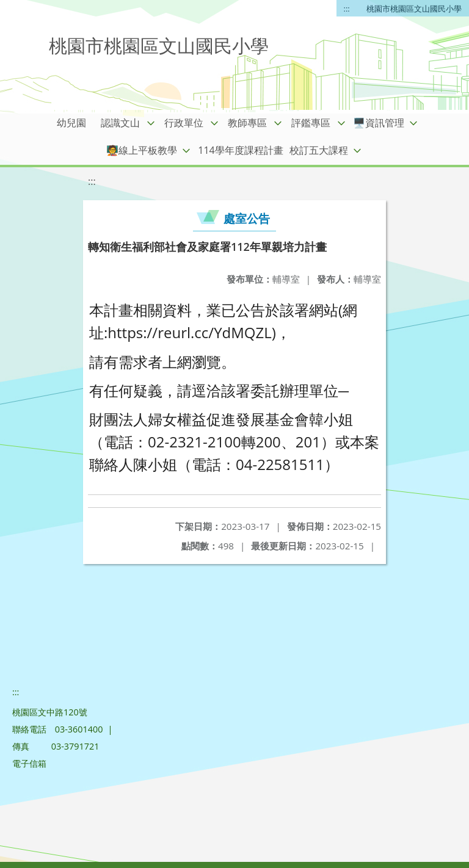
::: (347, 9)
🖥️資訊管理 (379, 123)
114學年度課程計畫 (240, 150)
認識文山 (120, 123)
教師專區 (247, 123)
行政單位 (184, 123)
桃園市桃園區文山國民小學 (414, 9)
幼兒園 (71, 123)
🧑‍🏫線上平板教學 (142, 150)
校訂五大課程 (319, 150)
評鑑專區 (311, 123)
